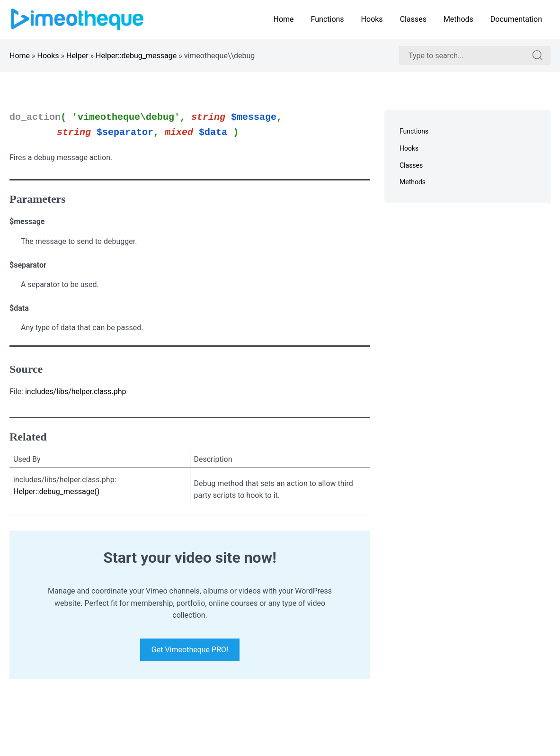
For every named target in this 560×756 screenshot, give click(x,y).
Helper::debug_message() (56, 491)
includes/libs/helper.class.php (76, 391)
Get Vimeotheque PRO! (190, 650)
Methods (458, 19)
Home (283, 19)
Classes (413, 19)
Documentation (516, 19)
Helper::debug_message (136, 56)
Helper (77, 56)
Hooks (372, 19)
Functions (328, 19)
